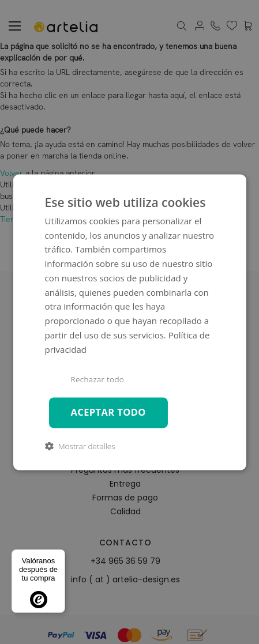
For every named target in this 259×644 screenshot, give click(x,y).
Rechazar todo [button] (97, 380)
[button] (80, 446)
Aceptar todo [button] (108, 412)
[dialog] (129, 322)
